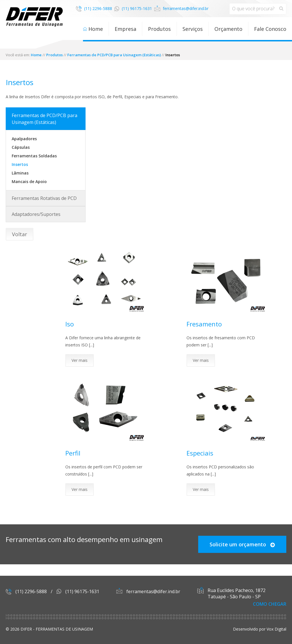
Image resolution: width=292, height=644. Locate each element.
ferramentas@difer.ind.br (181, 8)
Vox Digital (276, 629)
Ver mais (80, 360)
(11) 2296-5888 (94, 8)
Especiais (200, 453)
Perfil (73, 453)
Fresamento (204, 324)
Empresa (125, 29)
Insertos (20, 164)
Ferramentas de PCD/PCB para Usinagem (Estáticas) (114, 55)
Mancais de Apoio (29, 181)
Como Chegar (270, 604)
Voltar (20, 234)
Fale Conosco (270, 29)
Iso (70, 324)
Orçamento (228, 29)
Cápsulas (21, 147)
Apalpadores (24, 139)
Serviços (193, 29)
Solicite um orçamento (242, 544)
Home (96, 29)
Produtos (159, 29)
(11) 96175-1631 (133, 8)
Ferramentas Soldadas (34, 156)
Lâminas (20, 173)
